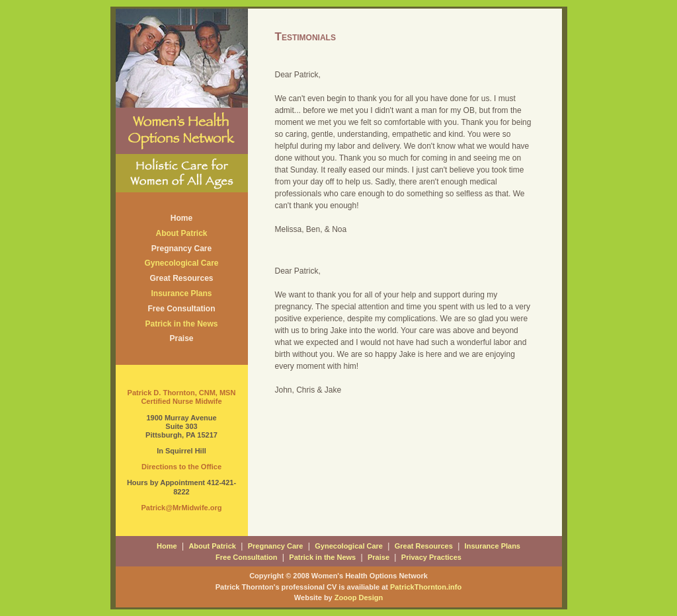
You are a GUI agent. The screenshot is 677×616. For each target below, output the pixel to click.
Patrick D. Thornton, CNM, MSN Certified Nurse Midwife (182, 397)
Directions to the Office (181, 467)
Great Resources (181, 278)
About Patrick (181, 233)
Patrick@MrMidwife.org (182, 508)
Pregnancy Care (181, 249)
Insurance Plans (181, 293)
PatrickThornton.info (426, 587)
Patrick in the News (181, 324)
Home (181, 218)
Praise (181, 338)
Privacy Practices (431, 557)
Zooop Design (359, 597)
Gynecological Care (181, 263)
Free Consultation (181, 309)
